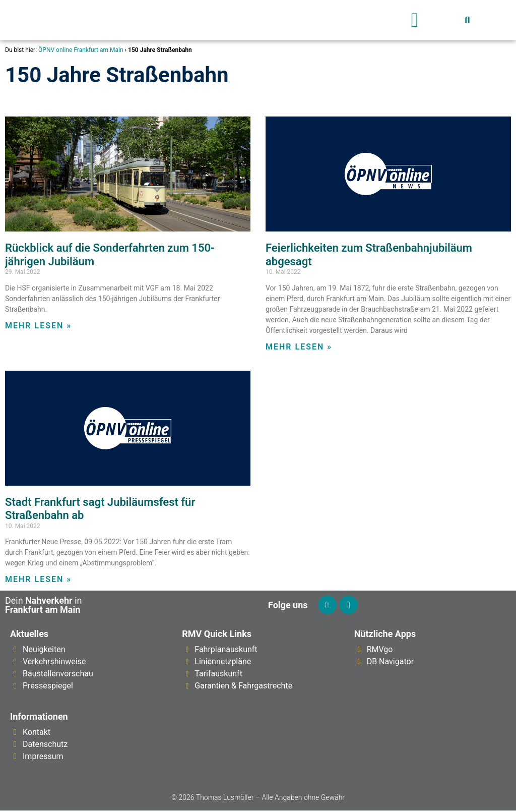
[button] (415, 20)
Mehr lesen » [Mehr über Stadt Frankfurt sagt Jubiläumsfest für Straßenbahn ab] (38, 579)
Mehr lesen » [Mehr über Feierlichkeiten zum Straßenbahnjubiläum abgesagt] (299, 347)
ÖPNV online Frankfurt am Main (81, 50)
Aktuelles (29, 635)
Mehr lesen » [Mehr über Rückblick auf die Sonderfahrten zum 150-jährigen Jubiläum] (38, 326)
